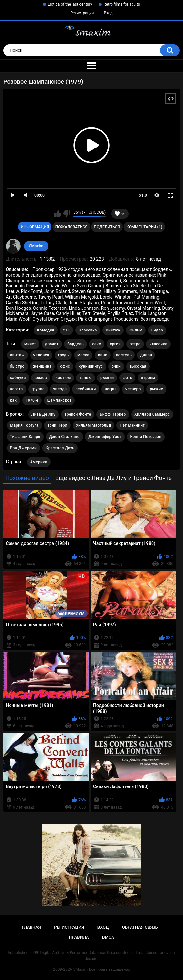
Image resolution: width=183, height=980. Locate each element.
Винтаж (113, 330)
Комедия (46, 330)
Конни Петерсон (146, 437)
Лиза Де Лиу (44, 414)
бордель (75, 344)
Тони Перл (57, 425)
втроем (148, 378)
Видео (157, 330)
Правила (79, 937)
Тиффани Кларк (25, 437)
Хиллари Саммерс (152, 414)
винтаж (17, 355)
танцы (86, 378)
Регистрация (82, 13)
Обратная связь (140, 927)
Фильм (136, 330)
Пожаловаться (71, 227)
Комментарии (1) (144, 227)
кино (103, 355)
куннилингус (91, 366)
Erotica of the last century (70, 4)
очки (116, 366)
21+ (66, 330)
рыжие (156, 389)
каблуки (18, 378)
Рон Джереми (24, 448)
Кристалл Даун (60, 448)
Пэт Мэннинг (132, 425)
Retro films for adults (122, 4)
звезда (60, 389)
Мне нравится (58, 214)
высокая (138, 366)
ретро (135, 344)
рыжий (107, 378)
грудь (63, 355)
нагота (17, 389)
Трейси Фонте (78, 414)
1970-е (32, 400)
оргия (115, 344)
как (14, 400)
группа (38, 389)
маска (83, 355)
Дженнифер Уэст (105, 437)
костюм (63, 378)
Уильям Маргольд (94, 425)
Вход (108, 13)
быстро (17, 366)
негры (111, 389)
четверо (133, 389)
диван (146, 355)
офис (65, 366)
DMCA (108, 937)
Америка (39, 462)
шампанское (59, 400)
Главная (31, 927)
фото (127, 378)
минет (30, 344)
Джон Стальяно (64, 437)
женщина (42, 366)
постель (124, 355)
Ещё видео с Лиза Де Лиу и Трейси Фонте (113, 478)
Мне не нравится (66, 214)
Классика (88, 330)
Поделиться (107, 227)
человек (41, 355)
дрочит (52, 344)
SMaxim (36, 246)
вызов (41, 378)
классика (158, 344)
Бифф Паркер (113, 414)
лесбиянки (86, 389)
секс (97, 344)
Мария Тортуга (24, 425)
